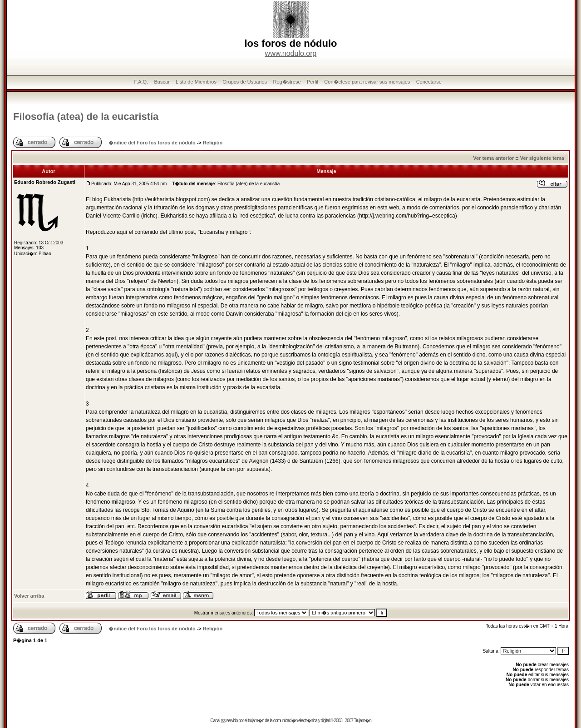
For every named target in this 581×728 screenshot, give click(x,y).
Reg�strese (287, 82)
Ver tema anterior (493, 158)
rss (223, 721)
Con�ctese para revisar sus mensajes (367, 82)
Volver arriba (29, 596)
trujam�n (256, 721)
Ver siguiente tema (542, 158)
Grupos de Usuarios (245, 82)
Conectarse (429, 82)
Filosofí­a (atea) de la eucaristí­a (86, 116)
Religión (213, 143)
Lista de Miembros (196, 82)
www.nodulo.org (291, 53)
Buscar (162, 82)
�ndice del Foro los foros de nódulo (152, 143)
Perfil (313, 82)
